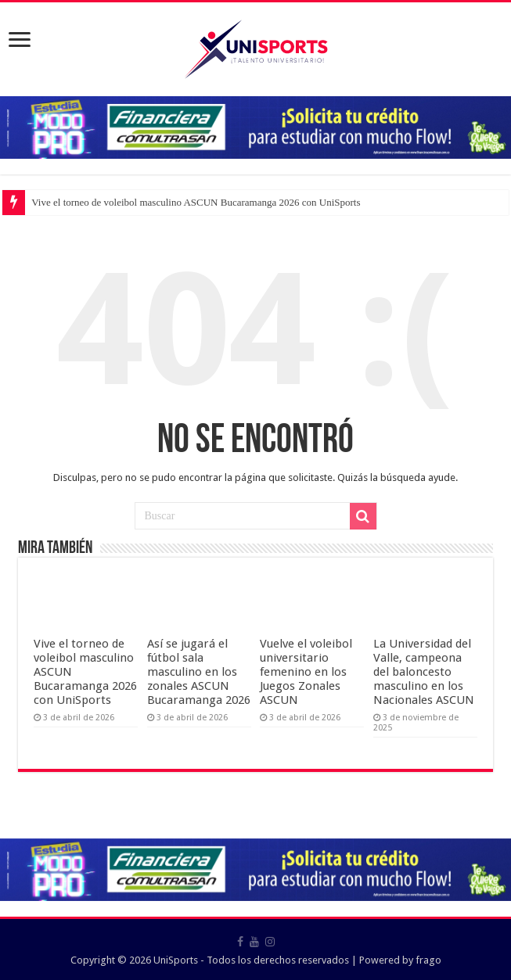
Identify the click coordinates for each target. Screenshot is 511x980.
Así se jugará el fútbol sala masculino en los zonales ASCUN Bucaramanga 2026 (199, 672)
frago (428, 960)
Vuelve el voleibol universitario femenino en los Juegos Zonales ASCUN (306, 672)
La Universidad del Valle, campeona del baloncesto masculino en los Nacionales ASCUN (424, 672)
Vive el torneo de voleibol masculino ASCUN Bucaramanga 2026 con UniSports (196, 202)
